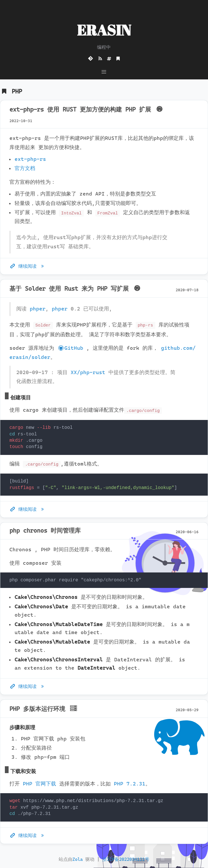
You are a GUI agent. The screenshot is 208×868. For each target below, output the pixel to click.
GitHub (70, 348)
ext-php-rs (30, 159)
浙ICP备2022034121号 (126, 859)
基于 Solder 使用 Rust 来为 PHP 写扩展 (76, 289)
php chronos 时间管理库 (45, 531)
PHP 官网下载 (39, 784)
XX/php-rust (88, 372)
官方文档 (25, 168)
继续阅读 (28, 266)
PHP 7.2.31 (130, 784)
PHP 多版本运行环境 (44, 709)
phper (38, 309)
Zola (78, 859)
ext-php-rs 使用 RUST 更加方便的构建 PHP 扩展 (87, 110)
